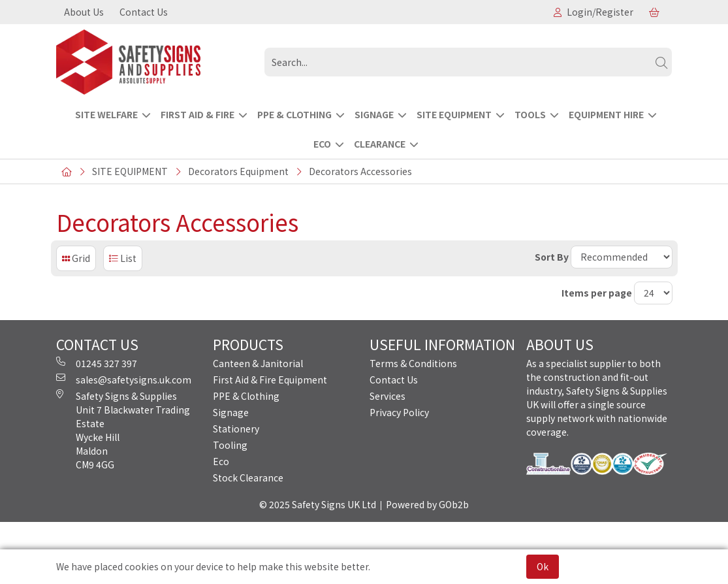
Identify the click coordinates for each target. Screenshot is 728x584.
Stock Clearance (248, 478)
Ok (543, 566)
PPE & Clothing (246, 396)
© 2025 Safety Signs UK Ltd (318, 504)
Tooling (230, 445)
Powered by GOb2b (427, 504)
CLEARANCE (380, 144)
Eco (221, 461)
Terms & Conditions (413, 363)
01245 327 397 (97, 363)
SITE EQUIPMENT (454, 114)
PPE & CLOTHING (294, 114)
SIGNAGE (374, 114)
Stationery (236, 429)
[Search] (661, 62)
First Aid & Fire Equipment (270, 380)
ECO (322, 144)
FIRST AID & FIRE (198, 114)
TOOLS (530, 114)
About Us (84, 12)
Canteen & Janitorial (258, 363)
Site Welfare (106, 114)
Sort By (552, 257)
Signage (231, 412)
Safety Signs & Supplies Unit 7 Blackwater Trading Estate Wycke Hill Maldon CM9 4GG (123, 430)
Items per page (597, 293)
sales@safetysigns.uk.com (124, 380)
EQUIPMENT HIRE (606, 114)
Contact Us (144, 12)
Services (388, 396)
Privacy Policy (399, 412)
